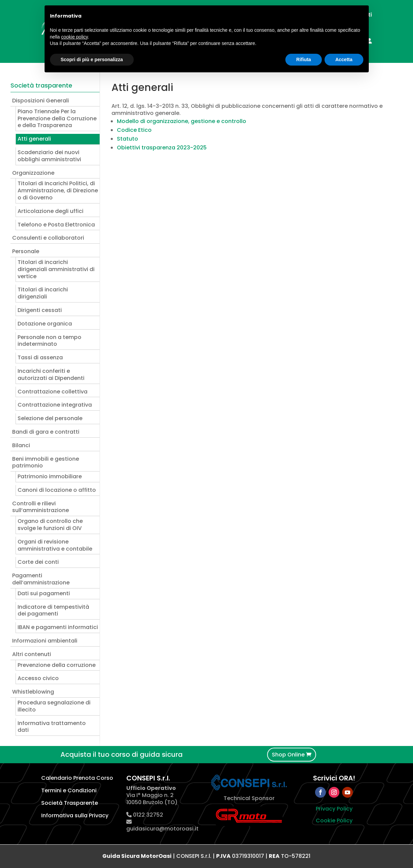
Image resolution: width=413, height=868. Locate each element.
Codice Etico (134, 130)
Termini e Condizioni (69, 790)
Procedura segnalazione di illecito (54, 706)
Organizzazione (33, 173)
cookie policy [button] (74, 37)
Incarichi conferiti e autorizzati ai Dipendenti (51, 375)
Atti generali (34, 139)
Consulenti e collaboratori (48, 238)
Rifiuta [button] (304, 59)
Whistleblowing (33, 692)
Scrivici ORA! (334, 778)
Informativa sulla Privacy (75, 815)
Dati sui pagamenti (44, 593)
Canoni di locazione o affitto (57, 490)
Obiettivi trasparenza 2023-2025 (162, 148)
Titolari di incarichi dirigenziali (43, 293)
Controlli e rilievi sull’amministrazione (41, 507)
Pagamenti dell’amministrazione (41, 579)
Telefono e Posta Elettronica (56, 225)
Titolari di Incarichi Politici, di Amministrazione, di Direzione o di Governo (58, 190)
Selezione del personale (50, 418)
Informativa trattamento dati (52, 727)
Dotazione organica (45, 324)
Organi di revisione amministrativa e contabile (55, 545)
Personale (26, 251)
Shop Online (288, 755)
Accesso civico (38, 678)
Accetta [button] (344, 59)
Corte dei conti (38, 562)
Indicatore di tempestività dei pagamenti (53, 610)
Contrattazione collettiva (53, 392)
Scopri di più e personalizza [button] (92, 59)
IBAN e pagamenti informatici (58, 627)
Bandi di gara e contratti (46, 432)
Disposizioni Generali (41, 101)
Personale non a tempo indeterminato (49, 341)
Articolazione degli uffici (50, 211)
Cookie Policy (334, 821)
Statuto (127, 139)
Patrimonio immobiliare (50, 476)
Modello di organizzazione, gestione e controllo (182, 121)
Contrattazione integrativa (55, 405)
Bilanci (21, 445)
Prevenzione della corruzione (57, 665)
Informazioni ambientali (45, 641)
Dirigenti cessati (40, 310)
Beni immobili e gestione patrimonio (46, 462)
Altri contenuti (32, 654)
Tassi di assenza (40, 357)
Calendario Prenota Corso (77, 778)
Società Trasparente (70, 803)
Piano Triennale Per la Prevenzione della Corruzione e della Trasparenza (57, 118)
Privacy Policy (334, 809)
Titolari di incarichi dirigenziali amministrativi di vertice (56, 269)
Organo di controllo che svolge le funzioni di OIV (50, 525)
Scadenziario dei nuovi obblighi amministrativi (49, 156)
